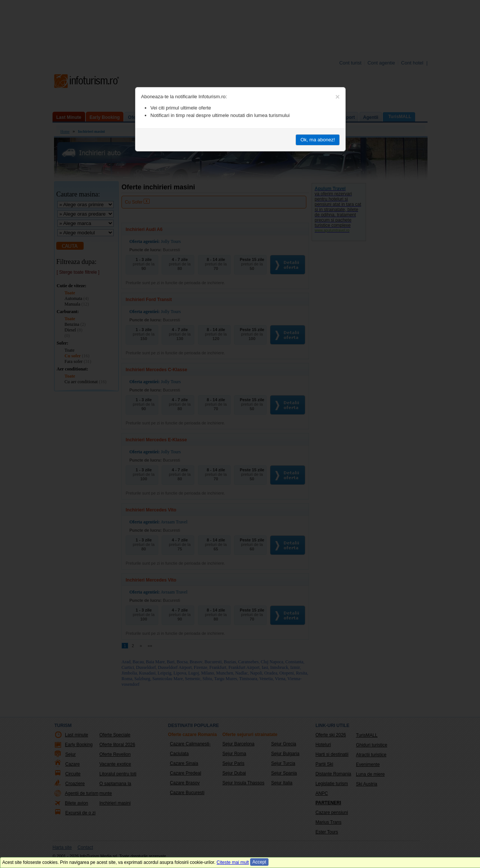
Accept (259, 862)
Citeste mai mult (233, 862)
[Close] (337, 97)
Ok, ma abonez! (318, 140)
